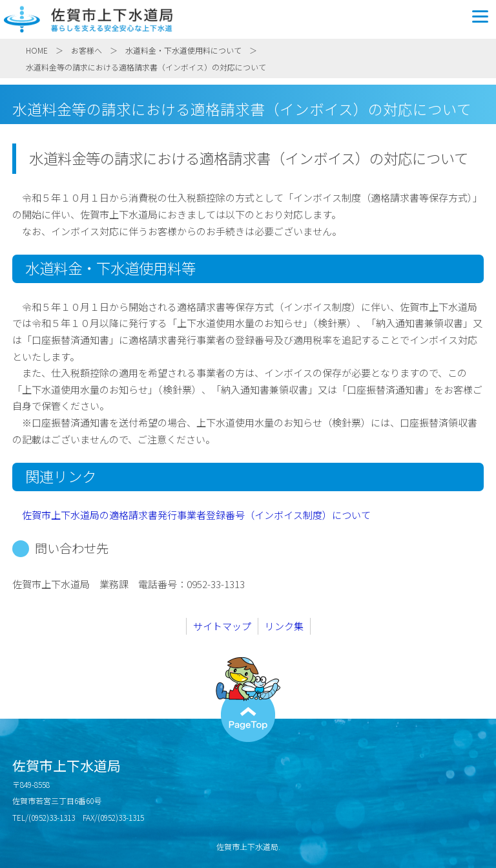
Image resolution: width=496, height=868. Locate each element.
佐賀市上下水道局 (248, 19)
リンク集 (284, 626)
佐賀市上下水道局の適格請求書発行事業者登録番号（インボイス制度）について (196, 515)
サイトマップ (222, 626)
